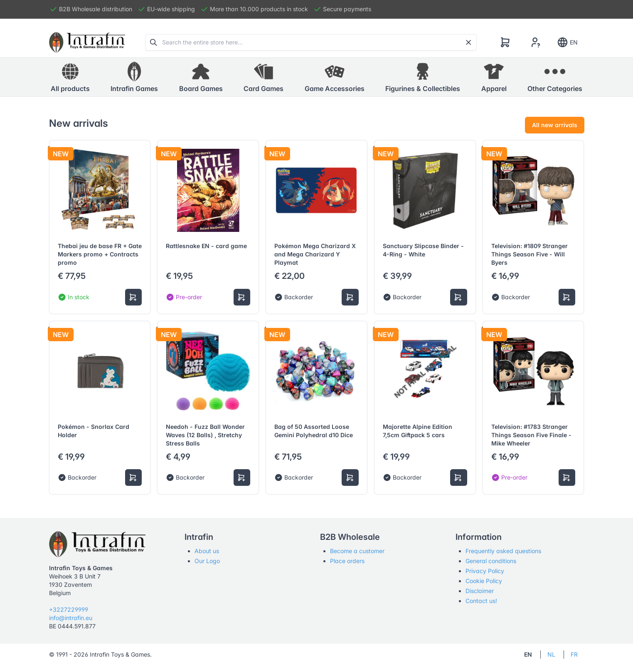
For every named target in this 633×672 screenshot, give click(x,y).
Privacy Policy (485, 571)
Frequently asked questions (503, 551)
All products (70, 77)
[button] (134, 77)
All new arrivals (555, 125)
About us (207, 551)
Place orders (347, 561)
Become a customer (357, 551)
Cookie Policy (484, 581)
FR (574, 654)
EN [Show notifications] (567, 42)
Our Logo (207, 561)
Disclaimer (480, 591)
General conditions (491, 561)
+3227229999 (69, 609)
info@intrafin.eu (71, 618)
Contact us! (481, 601)
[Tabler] (87, 42)
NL (551, 654)
